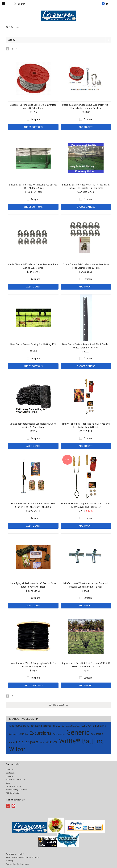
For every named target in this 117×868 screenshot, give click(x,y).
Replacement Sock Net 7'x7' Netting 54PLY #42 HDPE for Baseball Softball (86, 665)
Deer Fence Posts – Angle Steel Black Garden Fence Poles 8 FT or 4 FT (86, 346)
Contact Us (11, 773)
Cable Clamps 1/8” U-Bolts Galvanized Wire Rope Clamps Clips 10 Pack (33, 266)
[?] (37, 719)
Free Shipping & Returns (17, 790)
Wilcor (17, 749)
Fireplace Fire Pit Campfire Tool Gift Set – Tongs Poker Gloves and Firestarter (86, 505)
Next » (16, 49)
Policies (9, 776)
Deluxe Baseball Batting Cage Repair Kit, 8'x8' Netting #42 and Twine (33, 425)
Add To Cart (86, 127)
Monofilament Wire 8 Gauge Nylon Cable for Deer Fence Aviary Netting (33, 665)
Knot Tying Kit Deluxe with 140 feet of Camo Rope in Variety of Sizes (33, 585)
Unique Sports (27, 742)
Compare (36, 119)
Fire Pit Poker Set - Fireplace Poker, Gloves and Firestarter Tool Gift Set (86, 425)
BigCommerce (23, 864)
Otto (93, 734)
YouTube (8, 806)
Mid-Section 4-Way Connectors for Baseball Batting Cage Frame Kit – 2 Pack (86, 585)
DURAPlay (23, 734)
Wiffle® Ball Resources (16, 779)
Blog (8, 783)
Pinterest (14, 806)
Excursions (40, 733)
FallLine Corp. (59, 734)
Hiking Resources (13, 786)
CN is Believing (97, 726)
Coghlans (13, 734)
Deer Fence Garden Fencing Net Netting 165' (33, 344)
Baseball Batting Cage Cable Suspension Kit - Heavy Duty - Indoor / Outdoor (86, 106)
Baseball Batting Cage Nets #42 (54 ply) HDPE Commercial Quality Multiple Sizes (86, 186)
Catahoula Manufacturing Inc (74, 726)
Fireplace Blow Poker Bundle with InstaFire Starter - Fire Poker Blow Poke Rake (33, 505)
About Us (10, 769)
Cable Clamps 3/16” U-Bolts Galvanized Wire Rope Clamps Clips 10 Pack (86, 266)
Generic (78, 732)
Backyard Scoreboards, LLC (45, 726)
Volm (42, 743)
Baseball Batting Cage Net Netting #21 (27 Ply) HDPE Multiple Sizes (33, 186)
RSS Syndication (13, 793)
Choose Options (33, 127)
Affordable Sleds (19, 726)
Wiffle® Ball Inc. (82, 741)
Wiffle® (52, 742)
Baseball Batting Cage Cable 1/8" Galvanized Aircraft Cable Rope (33, 106)
